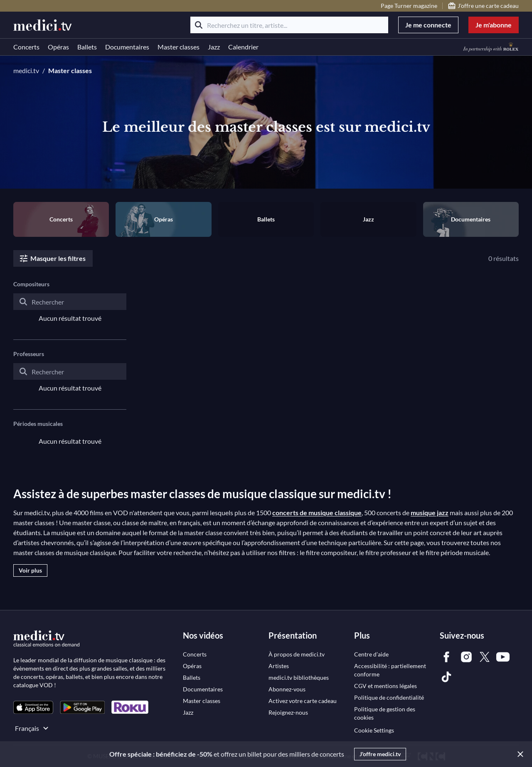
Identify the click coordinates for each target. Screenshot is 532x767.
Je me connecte (428, 25)
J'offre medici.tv (380, 754)
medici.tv (26, 70)
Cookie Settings (374, 730)
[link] (33, 707)
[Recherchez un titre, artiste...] (289, 25)
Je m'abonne (494, 25)
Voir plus (30, 570)
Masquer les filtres (52, 258)
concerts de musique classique (317, 513)
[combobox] (70, 308)
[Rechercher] (199, 25)
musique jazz (430, 513)
